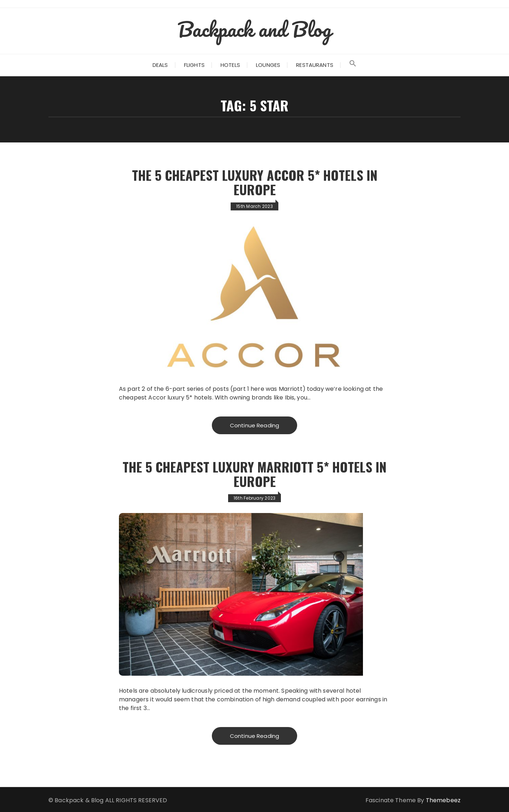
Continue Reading (254, 425)
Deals (160, 65)
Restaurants (315, 65)
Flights (194, 65)
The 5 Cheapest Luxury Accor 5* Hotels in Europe (255, 182)
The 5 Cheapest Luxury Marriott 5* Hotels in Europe (254, 474)
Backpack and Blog (254, 29)
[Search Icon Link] (353, 65)
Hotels (230, 65)
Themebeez (443, 800)
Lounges (268, 65)
